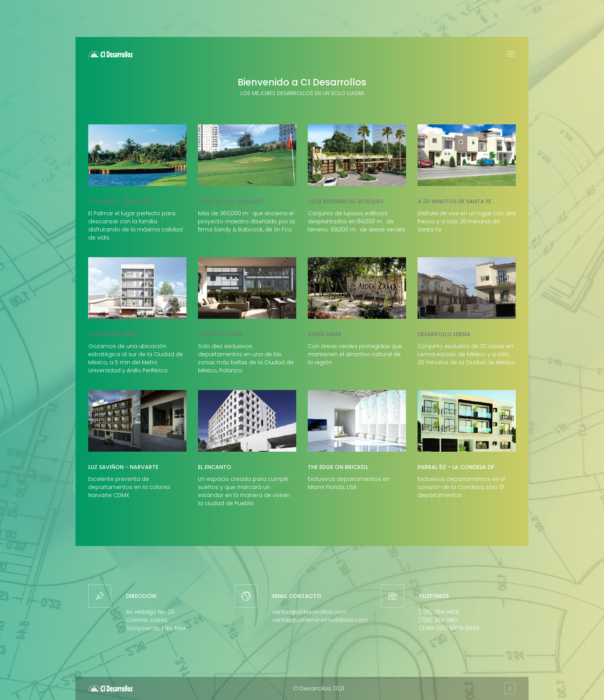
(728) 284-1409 (439, 612)
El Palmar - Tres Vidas (120, 201)
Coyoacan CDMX (113, 334)
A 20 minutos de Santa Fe (454, 201)
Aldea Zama (325, 334)
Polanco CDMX (220, 334)
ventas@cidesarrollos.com (310, 612)
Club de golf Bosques (230, 201)
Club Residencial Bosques (346, 201)
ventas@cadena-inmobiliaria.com (320, 620)
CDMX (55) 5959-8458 (449, 628)
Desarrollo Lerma (444, 334)
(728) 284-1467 (438, 620)
